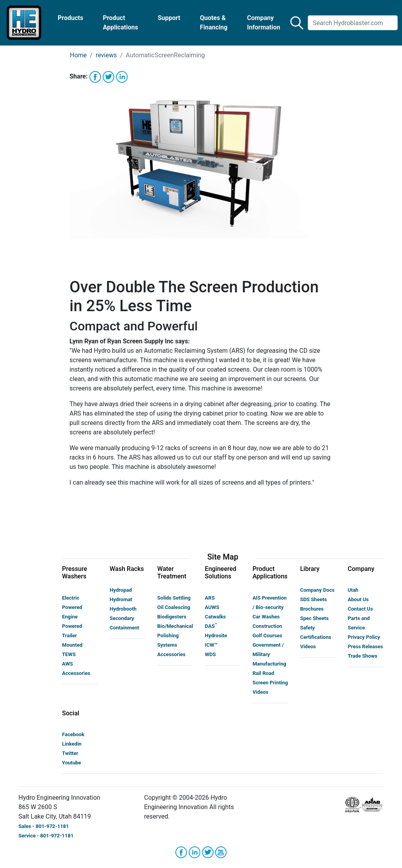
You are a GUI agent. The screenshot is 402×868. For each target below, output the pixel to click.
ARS (210, 598)
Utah (353, 590)
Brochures (312, 609)
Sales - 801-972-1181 (44, 826)
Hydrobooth (123, 609)
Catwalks (215, 617)
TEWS (69, 654)
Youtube (71, 763)
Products (70, 18)
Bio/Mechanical (175, 626)
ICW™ (211, 645)
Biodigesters (172, 617)
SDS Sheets (313, 599)
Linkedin (72, 744)
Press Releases (365, 646)
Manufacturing (269, 664)
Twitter (70, 753)
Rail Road (263, 673)
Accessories (76, 673)
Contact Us (360, 609)
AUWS (212, 607)
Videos (260, 692)
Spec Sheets (314, 618)
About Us (358, 599)
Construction (267, 626)
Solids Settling (174, 598)
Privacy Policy (364, 637)
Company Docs (317, 590)
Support (169, 18)
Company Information (263, 23)
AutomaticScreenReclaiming (165, 55)
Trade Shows (363, 656)
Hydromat (121, 599)
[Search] (353, 23)
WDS (210, 654)
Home (78, 55)
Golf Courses (267, 635)
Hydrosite (216, 635)
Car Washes (266, 617)
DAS (211, 626)
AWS (68, 664)
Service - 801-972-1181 (46, 836)
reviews (106, 55)
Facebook (73, 734)
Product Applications (121, 23)
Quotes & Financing (214, 23)
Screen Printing (270, 683)
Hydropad (121, 590)
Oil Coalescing (174, 607)
